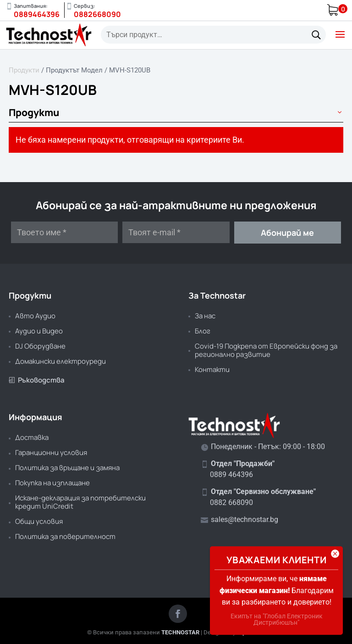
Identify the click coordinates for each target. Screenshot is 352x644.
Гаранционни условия (51, 452)
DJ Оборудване (40, 346)
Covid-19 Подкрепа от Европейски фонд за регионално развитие (266, 350)
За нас (205, 316)
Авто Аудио (35, 316)
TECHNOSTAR (180, 632)
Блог (203, 331)
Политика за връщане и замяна (67, 468)
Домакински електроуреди (60, 361)
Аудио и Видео (39, 331)
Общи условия (39, 521)
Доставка (32, 437)
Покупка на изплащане (52, 483)
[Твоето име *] (64, 232)
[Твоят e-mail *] (176, 232)
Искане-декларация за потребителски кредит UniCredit (80, 502)
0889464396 (37, 14)
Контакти (212, 369)
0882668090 (97, 14)
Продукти (24, 70)
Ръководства (37, 380)
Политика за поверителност (65, 536)
